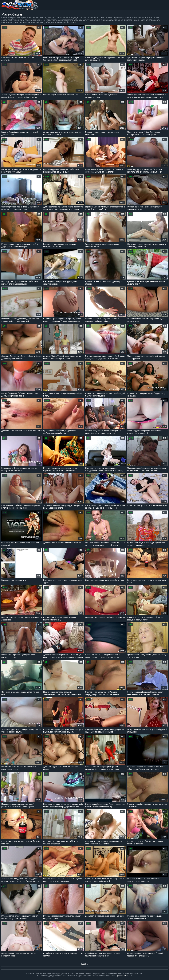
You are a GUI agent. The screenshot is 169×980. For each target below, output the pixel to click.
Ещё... (84, 964)
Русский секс (122, 976)
